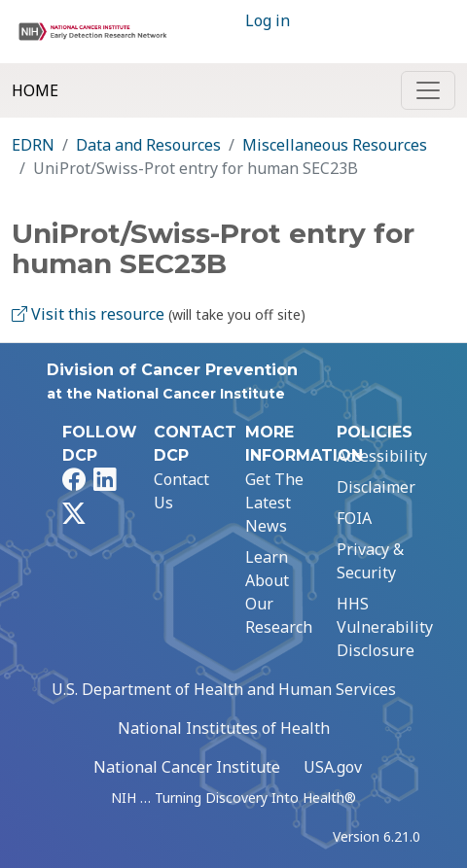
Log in (268, 20)
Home (35, 90)
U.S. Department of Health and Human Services (224, 689)
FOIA (354, 518)
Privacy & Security (370, 561)
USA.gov (333, 767)
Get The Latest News (274, 503)
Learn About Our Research (279, 592)
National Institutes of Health (224, 728)
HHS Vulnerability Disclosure (385, 627)
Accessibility (382, 456)
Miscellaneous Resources (335, 145)
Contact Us (181, 491)
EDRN (33, 145)
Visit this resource (88, 314)
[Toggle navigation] (428, 90)
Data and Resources (148, 145)
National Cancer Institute (187, 767)
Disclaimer (376, 487)
